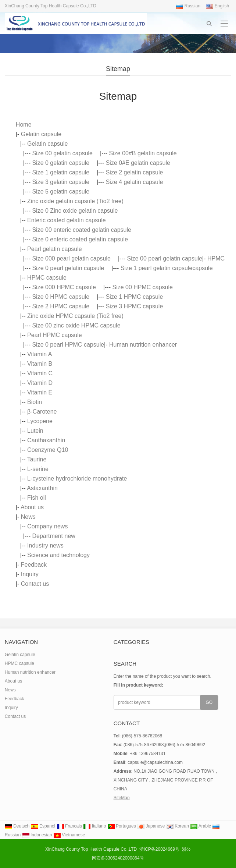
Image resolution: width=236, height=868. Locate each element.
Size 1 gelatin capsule (61, 172)
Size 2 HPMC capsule (61, 306)
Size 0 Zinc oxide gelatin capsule (75, 211)
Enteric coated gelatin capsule (66, 220)
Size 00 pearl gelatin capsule (165, 258)
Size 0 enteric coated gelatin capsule (80, 239)
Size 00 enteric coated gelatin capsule (82, 230)
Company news (47, 526)
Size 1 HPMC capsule (135, 297)
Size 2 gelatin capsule (135, 172)
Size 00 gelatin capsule (62, 153)
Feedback (34, 565)
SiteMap (122, 798)
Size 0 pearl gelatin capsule (68, 268)
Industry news (45, 545)
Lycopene (40, 421)
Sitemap (118, 69)
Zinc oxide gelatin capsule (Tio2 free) (75, 201)
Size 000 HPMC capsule (64, 287)
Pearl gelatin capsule (55, 249)
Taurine (37, 459)
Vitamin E (40, 392)
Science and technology (58, 555)
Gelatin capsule (41, 134)
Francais (69, 826)
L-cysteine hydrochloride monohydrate (77, 479)
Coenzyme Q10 (48, 450)
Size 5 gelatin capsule (61, 192)
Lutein (35, 431)
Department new (53, 536)
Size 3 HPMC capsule (135, 306)
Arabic (201, 826)
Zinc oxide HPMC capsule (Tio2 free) (75, 316)
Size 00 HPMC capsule (142, 287)
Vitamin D (40, 383)
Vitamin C (40, 373)
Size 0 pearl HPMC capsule (68, 345)
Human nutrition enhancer (143, 345)
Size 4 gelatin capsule (135, 182)
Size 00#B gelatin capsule (143, 153)
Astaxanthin (42, 488)
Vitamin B (40, 364)
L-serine (38, 469)
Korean (178, 826)
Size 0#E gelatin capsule (138, 163)
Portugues (122, 826)
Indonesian (37, 835)
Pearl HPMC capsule (55, 335)
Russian (188, 6)
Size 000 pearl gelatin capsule (71, 258)
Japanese (151, 826)
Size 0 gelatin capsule (61, 163)
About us (32, 507)
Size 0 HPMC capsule (61, 297)
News (28, 517)
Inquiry (30, 574)
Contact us (35, 584)
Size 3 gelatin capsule (61, 182)
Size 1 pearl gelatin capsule (157, 268)
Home (24, 125)
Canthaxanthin (46, 440)
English (217, 6)
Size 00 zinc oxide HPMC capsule (76, 325)
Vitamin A (40, 354)
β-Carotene (42, 412)
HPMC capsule (47, 278)
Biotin (35, 402)
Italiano (94, 826)
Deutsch (17, 826)
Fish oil (37, 498)
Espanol (43, 826)
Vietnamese (69, 835)
